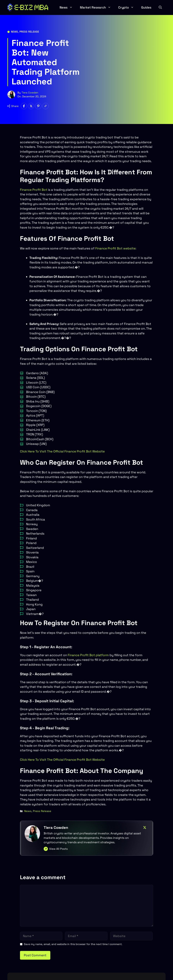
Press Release (29, 32)
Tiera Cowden (30, 93)
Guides (146, 7)
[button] (160, 7)
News (68, 7)
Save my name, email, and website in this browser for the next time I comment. (73, 944)
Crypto (128, 7)
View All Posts (58, 849)
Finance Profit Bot (34, 190)
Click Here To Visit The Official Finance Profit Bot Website (62, 451)
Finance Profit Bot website (115, 248)
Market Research (97, 7)
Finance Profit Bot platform (88, 655)
